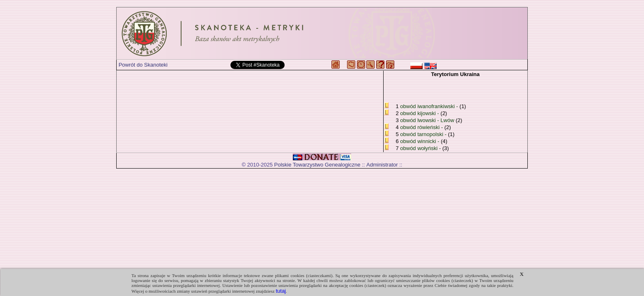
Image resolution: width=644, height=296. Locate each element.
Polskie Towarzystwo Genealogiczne (317, 165)
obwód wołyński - (421, 148)
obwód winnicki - (420, 141)
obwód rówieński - (422, 127)
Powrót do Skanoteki (143, 65)
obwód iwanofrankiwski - (430, 106)
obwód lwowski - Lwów (427, 120)
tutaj (281, 291)
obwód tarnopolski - (424, 134)
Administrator (382, 165)
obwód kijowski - (420, 113)
